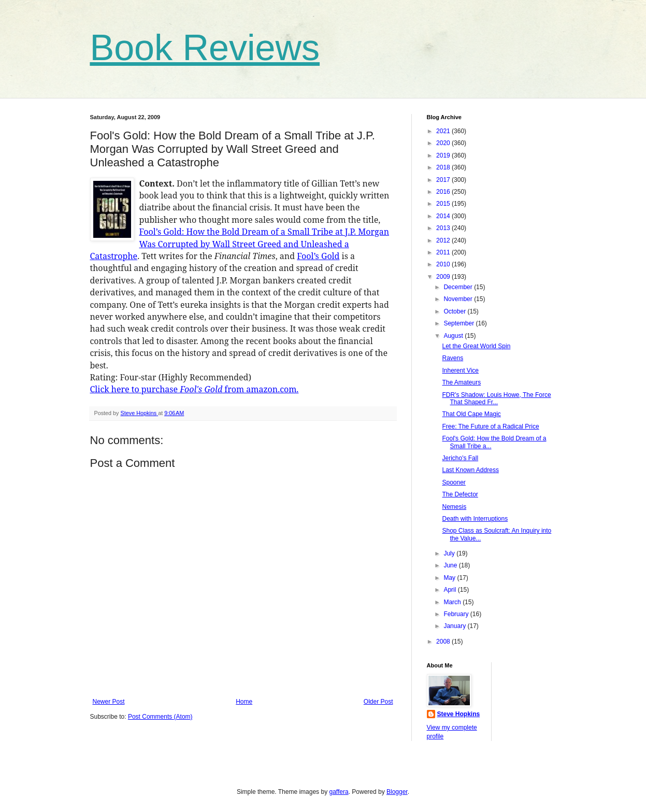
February (457, 614)
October (455, 311)
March (453, 602)
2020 (444, 143)
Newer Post (109, 702)
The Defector (460, 494)
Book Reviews (205, 48)
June (451, 565)
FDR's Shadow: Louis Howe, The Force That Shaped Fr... (496, 398)
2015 (444, 204)
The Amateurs (461, 382)
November (459, 299)
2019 (444, 155)
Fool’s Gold (318, 256)
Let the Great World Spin (476, 346)
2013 (444, 228)
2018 (444, 167)
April (450, 590)
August (454, 336)
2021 (444, 131)
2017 (444, 180)
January (455, 626)
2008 (444, 642)
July (450, 553)
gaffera (339, 792)
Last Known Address (470, 470)
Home (244, 702)
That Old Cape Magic (471, 414)
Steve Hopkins (459, 714)
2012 (444, 240)
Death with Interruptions (475, 519)
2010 (444, 264)
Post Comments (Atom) (160, 717)
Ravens (453, 358)
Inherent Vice (460, 371)
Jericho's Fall (460, 458)
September (460, 323)
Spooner (454, 482)
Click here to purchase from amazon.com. (195, 389)
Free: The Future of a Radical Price (490, 426)
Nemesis (454, 507)
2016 (444, 192)
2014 (444, 216)
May (450, 578)
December (459, 287)
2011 (444, 252)
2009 (444, 277)
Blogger (397, 792)
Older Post (378, 702)
